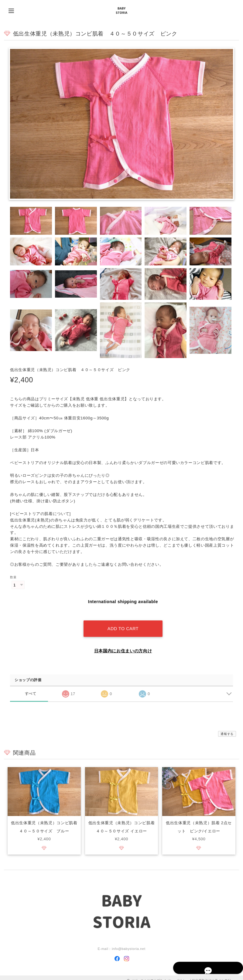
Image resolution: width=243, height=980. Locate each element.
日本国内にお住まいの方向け (123, 645)
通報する (227, 728)
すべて (31, 688)
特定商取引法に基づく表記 (211, 975)
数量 (13, 577)
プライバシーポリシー (173, 975)
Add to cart (123, 623)
